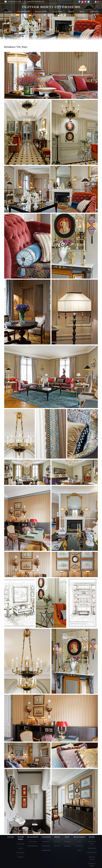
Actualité (67, 842)
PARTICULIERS (33, 842)
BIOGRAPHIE (21, 844)
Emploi (80, 850)
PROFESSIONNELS (33, 846)
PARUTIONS (57, 846)
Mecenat (21, 857)
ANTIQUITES (46, 842)
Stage (79, 842)
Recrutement (79, 837)
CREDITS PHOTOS (92, 853)
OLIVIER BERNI (23, 12)
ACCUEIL (8, 12)
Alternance (80, 846)
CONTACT (94, 12)
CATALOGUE (58, 12)
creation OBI (46, 846)
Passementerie (46, 850)
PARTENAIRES (92, 848)
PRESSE (71, 12)
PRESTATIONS (21, 853)
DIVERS (92, 837)
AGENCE (21, 848)
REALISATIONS (41, 12)
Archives (67, 846)
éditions (57, 842)
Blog (82, 12)
